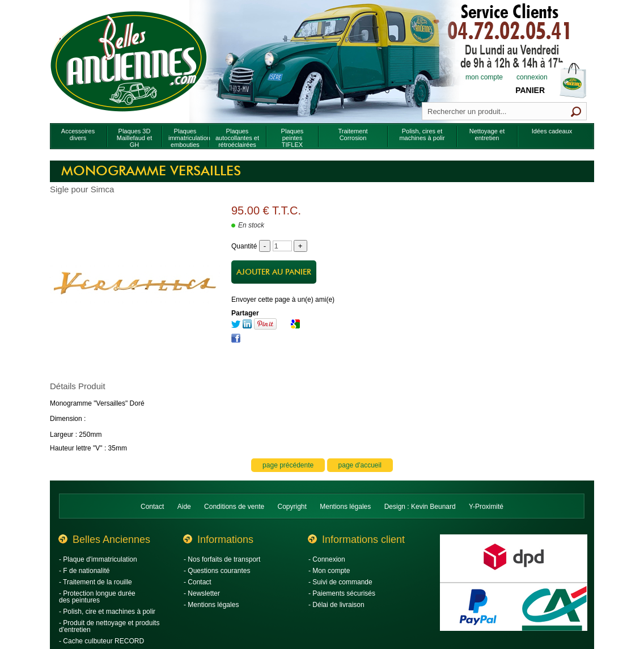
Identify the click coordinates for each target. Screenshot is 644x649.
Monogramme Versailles (151, 171)
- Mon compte (329, 571)
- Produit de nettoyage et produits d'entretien (109, 626)
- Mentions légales (211, 605)
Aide (184, 507)
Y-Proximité (486, 507)
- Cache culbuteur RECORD (101, 641)
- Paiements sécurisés (342, 593)
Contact (152, 507)
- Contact (198, 582)
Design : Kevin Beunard (420, 507)
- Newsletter (202, 593)
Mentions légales (345, 507)
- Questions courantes (217, 571)
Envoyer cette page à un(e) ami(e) (283, 300)
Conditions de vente (234, 507)
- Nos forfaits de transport (222, 559)
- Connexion (327, 559)
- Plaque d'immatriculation (98, 559)
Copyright (292, 507)
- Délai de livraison (336, 605)
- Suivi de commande (340, 582)
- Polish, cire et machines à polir (107, 612)
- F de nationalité (84, 571)
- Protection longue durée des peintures (97, 597)
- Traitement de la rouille (96, 582)
